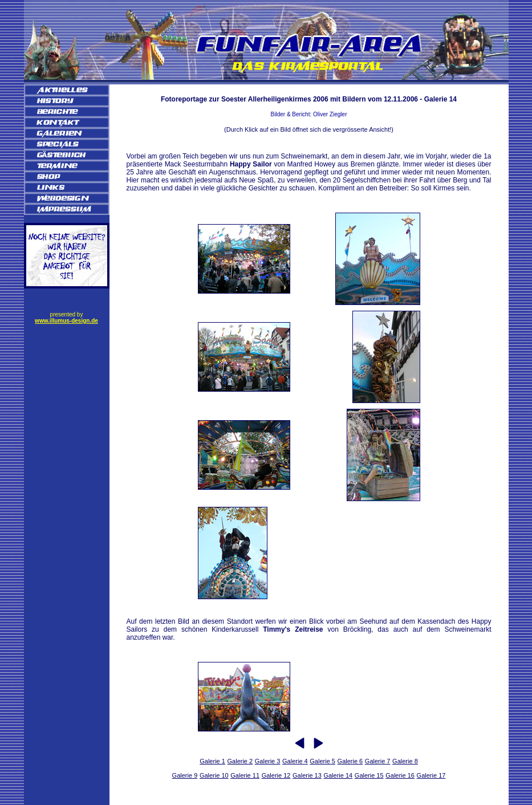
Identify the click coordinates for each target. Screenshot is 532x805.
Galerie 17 (431, 775)
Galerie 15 (369, 775)
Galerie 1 (212, 761)
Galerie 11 (245, 775)
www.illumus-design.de (66, 321)
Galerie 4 (295, 761)
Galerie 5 (322, 761)
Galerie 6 (350, 761)
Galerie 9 (185, 775)
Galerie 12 (276, 775)
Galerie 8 (405, 761)
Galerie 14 (338, 775)
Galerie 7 (378, 761)
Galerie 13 (307, 775)
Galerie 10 (214, 775)
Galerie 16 (400, 775)
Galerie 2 (240, 761)
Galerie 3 (268, 761)
